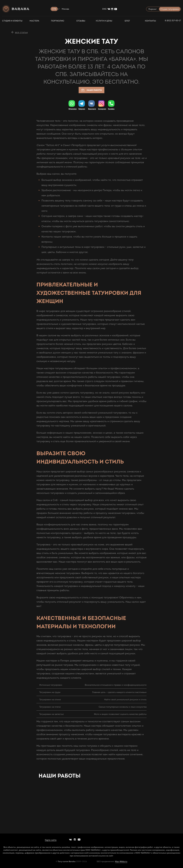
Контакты (150, 21)
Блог (127, 21)
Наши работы (91, 90)
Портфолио (58, 21)
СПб (54, 9)
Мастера (34, 21)
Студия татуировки (170, 9)
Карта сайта (51, 840)
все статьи (21, 32)
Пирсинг (153, 9)
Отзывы (81, 21)
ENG (104, 9)
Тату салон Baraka (67, 861)
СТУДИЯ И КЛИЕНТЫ (11, 21)
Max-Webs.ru (121, 861)
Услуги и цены (104, 21)
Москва (65, 9)
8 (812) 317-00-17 (173, 21)
